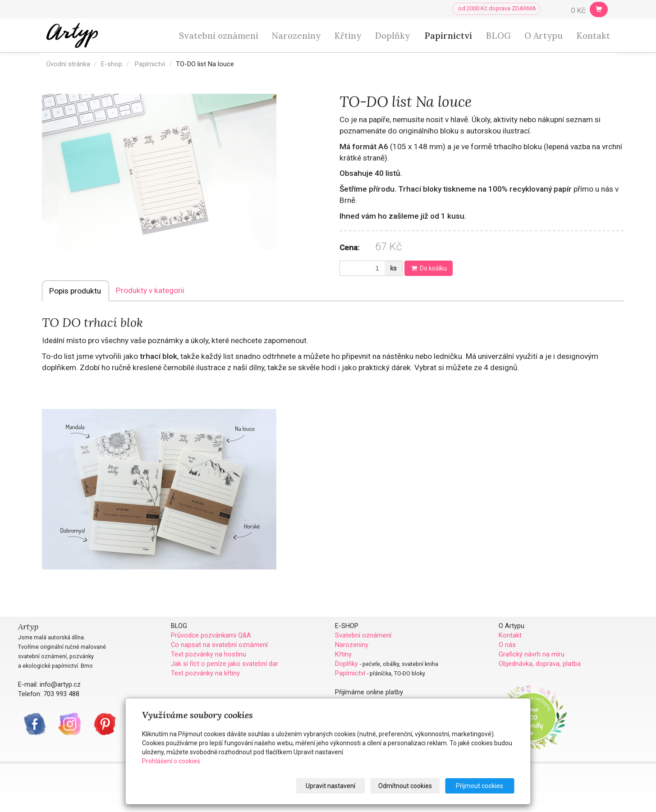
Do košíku (429, 268)
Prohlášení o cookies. (172, 761)
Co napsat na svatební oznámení (219, 645)
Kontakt (593, 36)
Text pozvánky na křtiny (205, 673)
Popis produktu (75, 291)
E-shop (112, 64)
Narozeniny (296, 36)
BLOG (498, 36)
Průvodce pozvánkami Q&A (211, 635)
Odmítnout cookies (406, 786)
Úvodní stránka (68, 64)
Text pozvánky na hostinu (209, 654)
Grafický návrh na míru (532, 654)
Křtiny (348, 36)
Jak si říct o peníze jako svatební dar (225, 664)
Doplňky (392, 36)
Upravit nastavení (331, 786)
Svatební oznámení (219, 36)
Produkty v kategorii (150, 290)
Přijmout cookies (480, 786)
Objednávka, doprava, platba (540, 664)
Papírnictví (448, 36)
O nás (507, 645)
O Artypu (544, 36)
